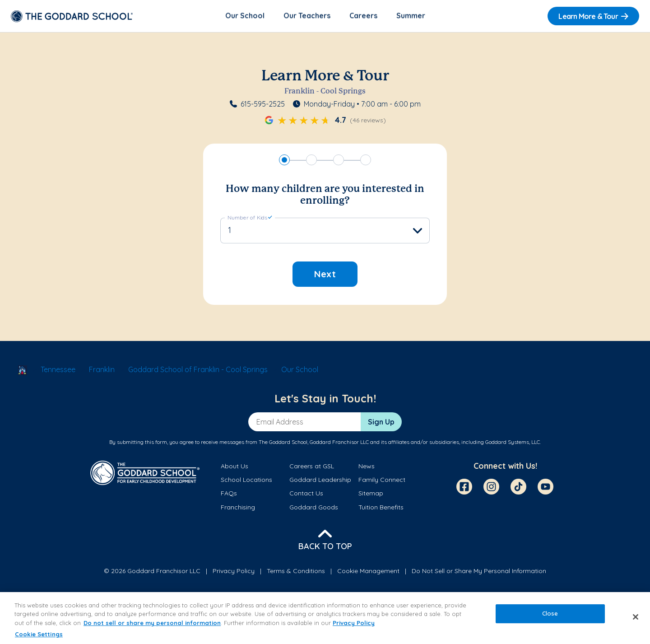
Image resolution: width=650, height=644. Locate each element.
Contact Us (306, 494)
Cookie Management (368, 572)
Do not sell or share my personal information (152, 623)
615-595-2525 (263, 105)
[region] (325, 618)
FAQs (229, 494)
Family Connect (382, 481)
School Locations (246, 481)
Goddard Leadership (320, 481)
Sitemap (371, 494)
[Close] (636, 617)
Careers (363, 16)
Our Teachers (307, 16)
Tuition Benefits (381, 508)
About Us (234, 467)
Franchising (238, 508)
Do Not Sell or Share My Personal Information (479, 572)
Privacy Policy (234, 572)
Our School (245, 16)
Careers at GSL (312, 467)
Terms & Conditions (296, 572)
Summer (411, 16)
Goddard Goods (314, 508)
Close (550, 613)
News (367, 467)
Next (325, 275)
